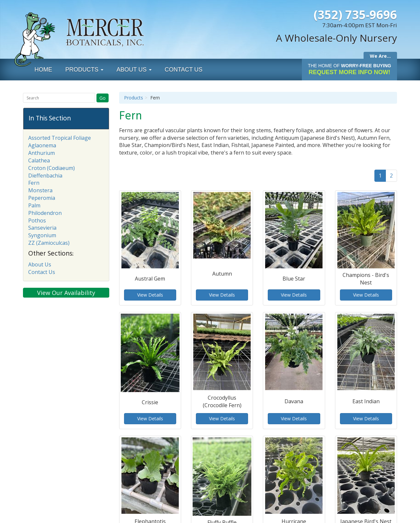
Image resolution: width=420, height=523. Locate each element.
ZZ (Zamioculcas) (49, 243)
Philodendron (45, 213)
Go (103, 98)
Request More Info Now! (349, 69)
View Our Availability (66, 293)
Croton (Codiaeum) (52, 168)
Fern (34, 183)
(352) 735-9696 (355, 15)
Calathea (39, 160)
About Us (134, 70)
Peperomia (42, 198)
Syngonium (42, 235)
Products (84, 70)
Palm (34, 205)
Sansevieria (42, 228)
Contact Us (184, 70)
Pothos (37, 220)
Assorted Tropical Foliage (60, 138)
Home (43, 70)
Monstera (40, 190)
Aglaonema (42, 145)
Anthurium (42, 153)
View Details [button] (150, 295)
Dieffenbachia (45, 176)
